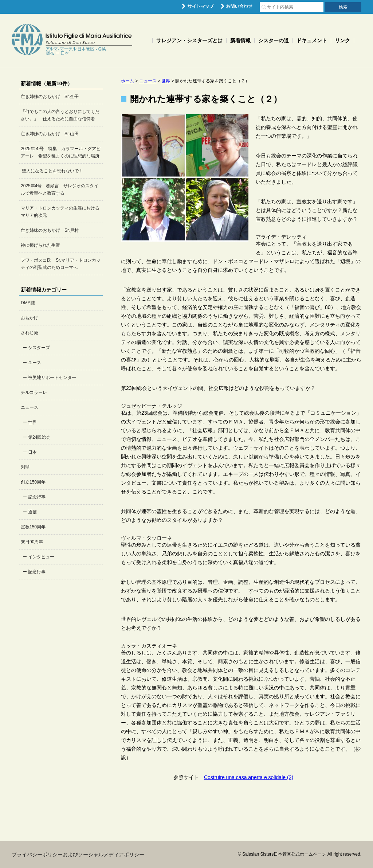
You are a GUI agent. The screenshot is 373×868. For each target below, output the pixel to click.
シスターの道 (274, 40)
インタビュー (41, 557)
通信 (32, 512)
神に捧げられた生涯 (40, 245)
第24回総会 (39, 437)
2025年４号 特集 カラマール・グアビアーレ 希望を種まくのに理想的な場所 (61, 152)
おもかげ (30, 318)
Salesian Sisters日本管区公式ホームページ (72, 40)
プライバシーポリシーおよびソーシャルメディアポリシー (78, 855)
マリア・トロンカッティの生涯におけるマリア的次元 (60, 212)
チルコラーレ (34, 392)
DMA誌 (28, 303)
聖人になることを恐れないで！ (52, 171)
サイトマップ (198, 6)
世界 (32, 422)
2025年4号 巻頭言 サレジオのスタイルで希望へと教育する (60, 189)
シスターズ (39, 348)
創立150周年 (33, 482)
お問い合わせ (237, 6)
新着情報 (240, 40)
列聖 (25, 467)
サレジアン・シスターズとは (189, 40)
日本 (32, 452)
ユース (35, 363)
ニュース (30, 407)
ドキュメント (312, 40)
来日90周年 (32, 542)
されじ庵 (30, 333)
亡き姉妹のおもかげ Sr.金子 (50, 97)
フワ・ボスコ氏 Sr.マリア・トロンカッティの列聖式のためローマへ (61, 264)
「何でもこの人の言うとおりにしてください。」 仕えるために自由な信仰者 (60, 115)
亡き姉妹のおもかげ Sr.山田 (50, 134)
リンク (342, 40)
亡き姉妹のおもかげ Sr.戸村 (50, 230)
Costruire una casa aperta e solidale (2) (249, 777)
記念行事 (37, 497)
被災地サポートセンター (52, 378)
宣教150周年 (33, 527)
